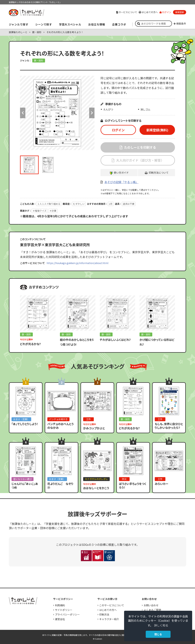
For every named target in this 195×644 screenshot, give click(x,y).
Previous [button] (23, 113)
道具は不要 (129, 204)
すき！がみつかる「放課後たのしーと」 (26, 13)
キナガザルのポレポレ (96, 479)
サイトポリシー (64, 610)
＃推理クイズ (40, 211)
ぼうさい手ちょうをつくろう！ (133, 486)
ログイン (165, 12)
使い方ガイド (121, 173)
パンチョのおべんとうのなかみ (60, 426)
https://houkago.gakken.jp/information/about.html (77, 263)
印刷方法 (104, 614)
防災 (124, 479)
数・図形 (37, 32)
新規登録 (180, 12)
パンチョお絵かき (58, 419)
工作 (88, 419)
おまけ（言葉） (21, 419)
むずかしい (79, 204)
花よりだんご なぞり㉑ (60, 486)
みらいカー (161, 484)
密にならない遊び (23, 479)
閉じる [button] (158, 634)
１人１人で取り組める (49, 204)
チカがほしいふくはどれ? (115, 340)
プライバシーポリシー (67, 614)
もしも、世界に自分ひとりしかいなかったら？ (169, 426)
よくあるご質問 (152, 610)
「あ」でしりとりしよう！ (25, 424)
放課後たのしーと (18, 32)
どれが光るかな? (30, 344)
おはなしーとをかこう (96, 488)
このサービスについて (112, 605)
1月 (111, 204)
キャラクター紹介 (109, 619)
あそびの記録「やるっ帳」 (121, 182)
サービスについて (127, 12)
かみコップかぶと (94, 428)
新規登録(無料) (157, 130)
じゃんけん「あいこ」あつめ (25, 486)
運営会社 (60, 619)
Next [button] (92, 113)
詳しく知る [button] (161, 625)
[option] (57, 113)
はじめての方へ (148, 12)
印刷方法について (159, 173)
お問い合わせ (151, 605)
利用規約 (60, 605)
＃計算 (53, 211)
